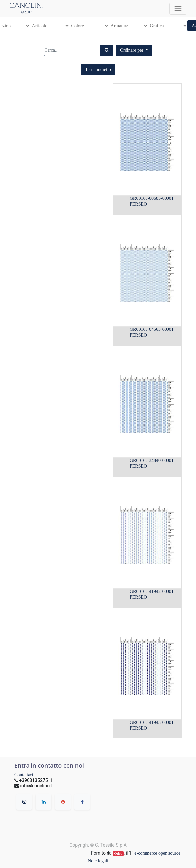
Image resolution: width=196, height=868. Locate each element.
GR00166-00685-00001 (152, 198)
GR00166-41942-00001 (152, 591)
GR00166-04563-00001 (152, 329)
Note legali (98, 861)
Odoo (118, 853)
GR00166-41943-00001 (152, 722)
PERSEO (138, 204)
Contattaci (24, 775)
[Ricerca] (107, 50)
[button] (134, 50)
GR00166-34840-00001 (152, 460)
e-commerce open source (157, 853)
